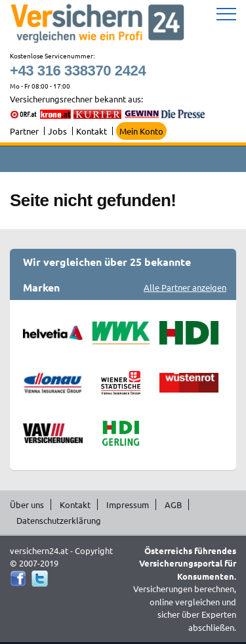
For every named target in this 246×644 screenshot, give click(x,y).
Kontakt (92, 131)
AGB (173, 504)
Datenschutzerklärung (59, 520)
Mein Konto (141, 131)
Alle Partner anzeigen (185, 287)
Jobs (57, 131)
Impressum (128, 504)
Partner (24, 131)
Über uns (27, 504)
